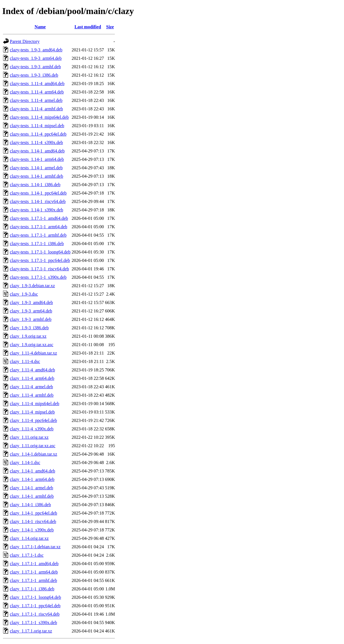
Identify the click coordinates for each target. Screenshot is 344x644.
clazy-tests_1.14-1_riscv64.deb (38, 201)
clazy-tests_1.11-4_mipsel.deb (37, 126)
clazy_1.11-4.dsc (25, 361)
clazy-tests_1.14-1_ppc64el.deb (38, 193)
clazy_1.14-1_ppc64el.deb (34, 513)
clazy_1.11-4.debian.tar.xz (33, 353)
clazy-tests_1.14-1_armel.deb (36, 168)
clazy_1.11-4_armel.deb (31, 387)
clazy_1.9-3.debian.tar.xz (32, 286)
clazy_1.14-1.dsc (25, 463)
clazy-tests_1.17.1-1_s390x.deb (38, 277)
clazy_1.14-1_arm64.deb (32, 479)
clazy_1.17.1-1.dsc (27, 555)
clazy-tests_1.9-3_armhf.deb (35, 67)
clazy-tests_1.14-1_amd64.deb (37, 151)
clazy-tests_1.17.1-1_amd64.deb (39, 218)
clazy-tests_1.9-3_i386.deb (34, 75)
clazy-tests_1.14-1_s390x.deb (36, 210)
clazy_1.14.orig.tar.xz (29, 538)
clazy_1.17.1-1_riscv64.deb (35, 614)
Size (110, 27)
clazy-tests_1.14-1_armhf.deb (36, 176)
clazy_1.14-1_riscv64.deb (33, 521)
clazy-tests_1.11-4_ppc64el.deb (38, 134)
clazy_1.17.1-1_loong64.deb (35, 597)
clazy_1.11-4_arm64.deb (32, 378)
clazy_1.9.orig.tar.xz (28, 336)
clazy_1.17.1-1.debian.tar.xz (35, 547)
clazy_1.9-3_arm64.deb (31, 311)
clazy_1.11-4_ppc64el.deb (33, 420)
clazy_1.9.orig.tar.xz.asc (32, 345)
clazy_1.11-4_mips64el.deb (34, 404)
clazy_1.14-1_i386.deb (30, 505)
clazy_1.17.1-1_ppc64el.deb (35, 606)
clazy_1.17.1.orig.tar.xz (31, 631)
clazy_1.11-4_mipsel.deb (32, 412)
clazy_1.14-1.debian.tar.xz (34, 454)
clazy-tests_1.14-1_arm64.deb (37, 159)
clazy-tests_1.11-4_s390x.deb (36, 142)
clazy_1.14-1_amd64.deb (33, 471)
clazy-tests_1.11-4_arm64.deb (37, 92)
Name (40, 27)
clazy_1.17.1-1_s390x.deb (33, 623)
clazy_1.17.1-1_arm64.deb (34, 572)
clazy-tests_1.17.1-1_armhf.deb (38, 235)
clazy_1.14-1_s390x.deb (32, 530)
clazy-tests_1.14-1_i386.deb (35, 185)
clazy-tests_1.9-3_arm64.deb (36, 58)
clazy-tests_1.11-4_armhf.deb (36, 109)
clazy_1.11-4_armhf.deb (32, 395)
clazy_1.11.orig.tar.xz (29, 437)
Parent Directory (25, 41)
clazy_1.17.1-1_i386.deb (32, 589)
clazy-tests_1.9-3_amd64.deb (36, 50)
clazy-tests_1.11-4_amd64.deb (37, 84)
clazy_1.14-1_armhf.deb (32, 496)
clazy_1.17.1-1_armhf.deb (33, 580)
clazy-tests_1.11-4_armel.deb (36, 100)
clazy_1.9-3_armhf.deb (31, 319)
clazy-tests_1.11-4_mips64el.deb (39, 117)
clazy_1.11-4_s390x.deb (32, 429)
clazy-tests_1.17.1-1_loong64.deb (40, 252)
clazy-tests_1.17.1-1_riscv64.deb (39, 269)
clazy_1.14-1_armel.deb (32, 488)
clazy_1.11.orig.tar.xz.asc (33, 446)
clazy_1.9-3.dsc (24, 294)
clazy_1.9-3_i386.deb (29, 328)
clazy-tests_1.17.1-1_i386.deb (37, 244)
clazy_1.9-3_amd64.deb (31, 302)
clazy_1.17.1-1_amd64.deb (34, 564)
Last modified (88, 27)
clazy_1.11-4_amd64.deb (32, 370)
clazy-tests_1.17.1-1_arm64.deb (39, 227)
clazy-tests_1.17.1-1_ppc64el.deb (40, 260)
